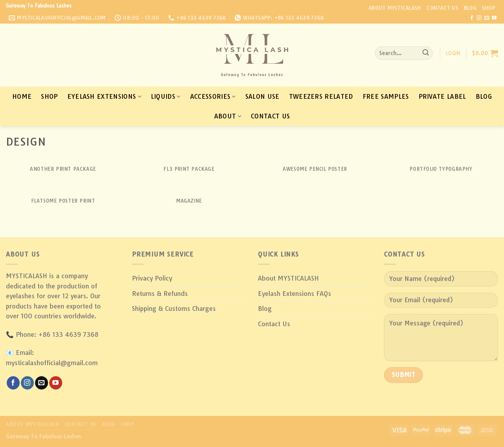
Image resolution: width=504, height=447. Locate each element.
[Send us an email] (487, 18)
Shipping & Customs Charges (174, 308)
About (228, 116)
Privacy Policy (152, 278)
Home (22, 96)
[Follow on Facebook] (472, 18)
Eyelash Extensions (104, 96)
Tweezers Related (321, 96)
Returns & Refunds (160, 294)
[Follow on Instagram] (479, 18)
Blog (470, 8)
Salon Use (262, 96)
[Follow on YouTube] (494, 18)
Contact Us (442, 8)
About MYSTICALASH (395, 8)
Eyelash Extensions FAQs (295, 294)
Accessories (213, 96)
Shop (489, 8)
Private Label (442, 96)
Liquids (166, 96)
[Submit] (426, 53)
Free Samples (386, 96)
